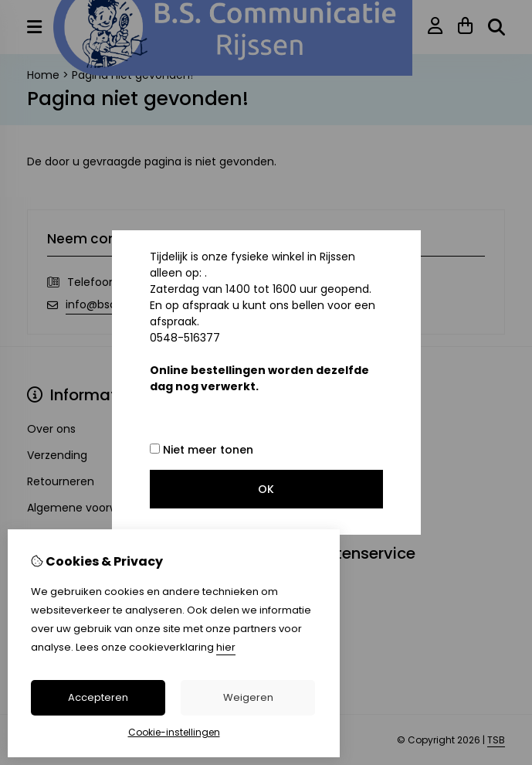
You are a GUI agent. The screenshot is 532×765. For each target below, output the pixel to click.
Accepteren (98, 697)
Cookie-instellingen (174, 732)
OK (266, 489)
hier (226, 647)
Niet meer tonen (202, 450)
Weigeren (248, 697)
